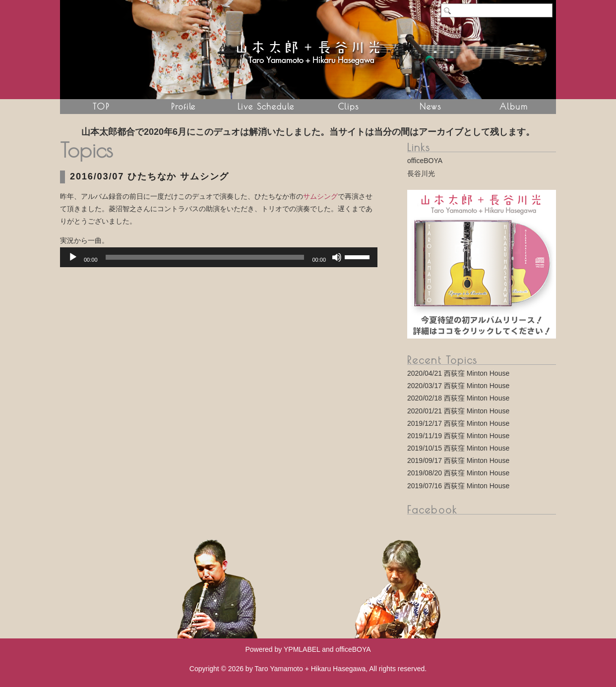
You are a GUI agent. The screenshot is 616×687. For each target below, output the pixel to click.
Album (514, 106)
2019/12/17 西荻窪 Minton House (458, 423)
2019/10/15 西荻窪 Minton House (458, 448)
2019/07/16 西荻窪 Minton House (458, 486)
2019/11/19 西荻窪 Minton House (458, 436)
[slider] (205, 257)
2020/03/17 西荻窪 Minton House (458, 386)
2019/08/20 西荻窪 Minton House (458, 473)
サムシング (320, 196)
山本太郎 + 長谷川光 (308, 50)
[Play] (73, 257)
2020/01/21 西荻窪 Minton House (458, 411)
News (431, 106)
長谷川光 (421, 173)
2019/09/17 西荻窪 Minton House (458, 460)
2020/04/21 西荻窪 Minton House (458, 373)
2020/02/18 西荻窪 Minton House (458, 398)
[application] (219, 257)
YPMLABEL (302, 649)
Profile (184, 106)
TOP (101, 106)
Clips (348, 106)
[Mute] (337, 257)
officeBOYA (425, 161)
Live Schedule (266, 106)
